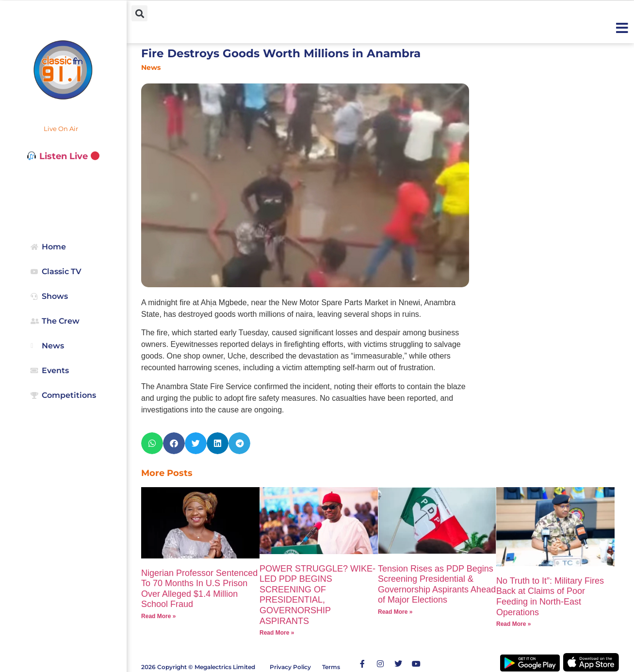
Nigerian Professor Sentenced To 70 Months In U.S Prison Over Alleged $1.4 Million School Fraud (199, 589)
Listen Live (63, 156)
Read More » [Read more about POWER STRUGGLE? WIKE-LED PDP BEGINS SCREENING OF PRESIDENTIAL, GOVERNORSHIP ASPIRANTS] (277, 633)
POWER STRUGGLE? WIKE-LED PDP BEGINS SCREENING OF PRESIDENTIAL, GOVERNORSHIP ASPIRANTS (317, 595)
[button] (139, 13)
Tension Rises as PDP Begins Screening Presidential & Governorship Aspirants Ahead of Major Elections (437, 584)
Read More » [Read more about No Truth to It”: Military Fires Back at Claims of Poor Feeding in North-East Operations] (513, 624)
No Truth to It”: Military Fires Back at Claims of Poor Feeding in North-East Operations (550, 597)
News (151, 67)
